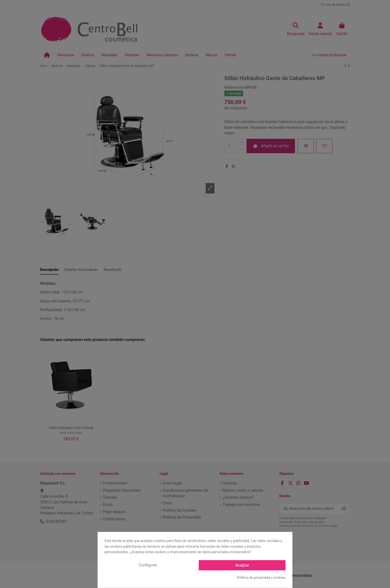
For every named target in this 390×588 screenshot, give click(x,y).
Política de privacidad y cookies (261, 578)
